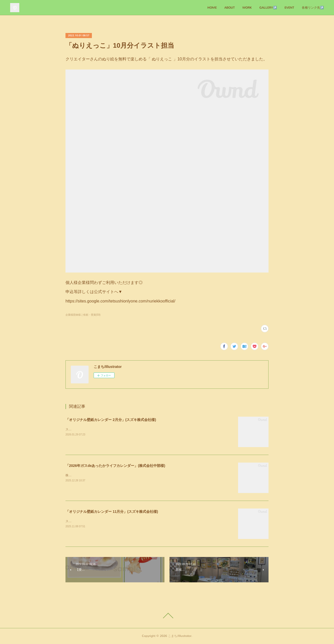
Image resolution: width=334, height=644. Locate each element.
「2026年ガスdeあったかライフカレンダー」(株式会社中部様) (115, 466)
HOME (212, 8)
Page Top (167, 616)
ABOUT (230, 8)
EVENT (289, 8)
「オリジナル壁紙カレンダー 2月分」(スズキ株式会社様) (111, 420)
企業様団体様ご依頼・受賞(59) (83, 315)
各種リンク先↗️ (313, 8)
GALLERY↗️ (268, 8)
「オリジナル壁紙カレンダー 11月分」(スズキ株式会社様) (112, 512)
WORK (247, 8)
